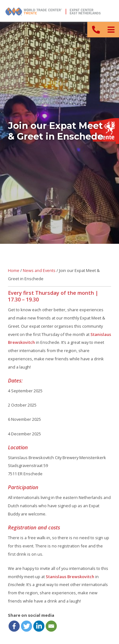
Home (14, 270)
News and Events (39, 270)
